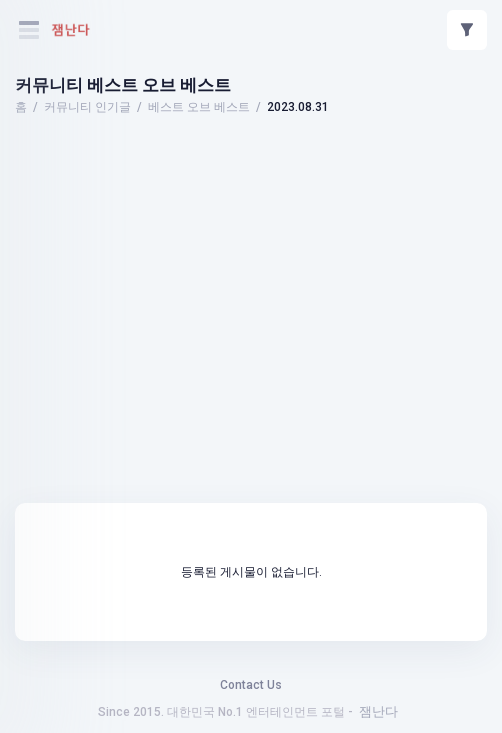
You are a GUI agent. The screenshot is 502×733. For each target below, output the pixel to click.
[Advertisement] (251, 175)
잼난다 (378, 711)
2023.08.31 (298, 107)
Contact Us (251, 685)
